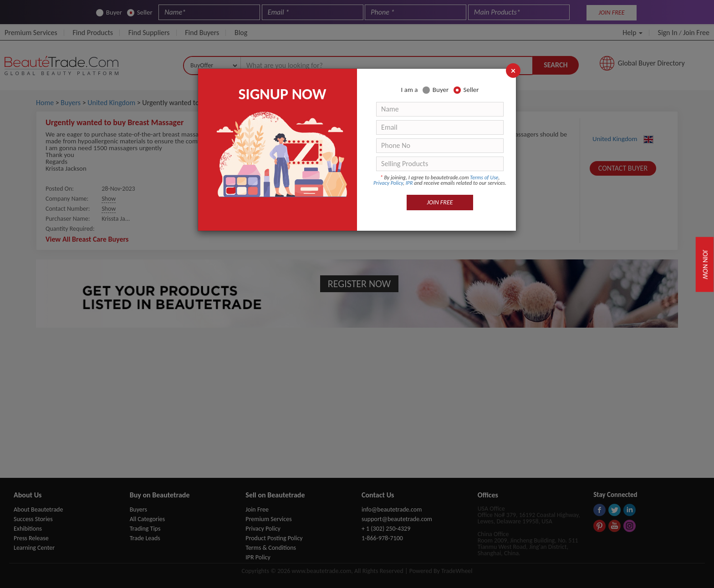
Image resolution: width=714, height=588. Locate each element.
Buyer (436, 90)
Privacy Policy (388, 183)
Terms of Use (484, 177)
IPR (409, 183)
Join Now (705, 264)
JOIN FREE (440, 202)
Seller (466, 90)
